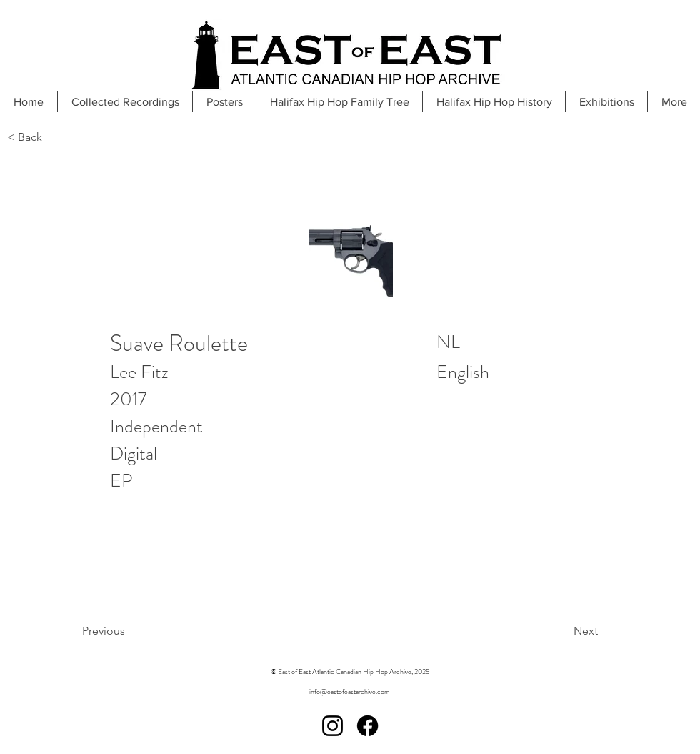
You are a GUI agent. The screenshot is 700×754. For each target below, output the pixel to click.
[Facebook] (367, 726)
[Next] (550, 631)
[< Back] (54, 138)
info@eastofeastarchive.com (350, 691)
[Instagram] (332, 726)
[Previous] (140, 631)
